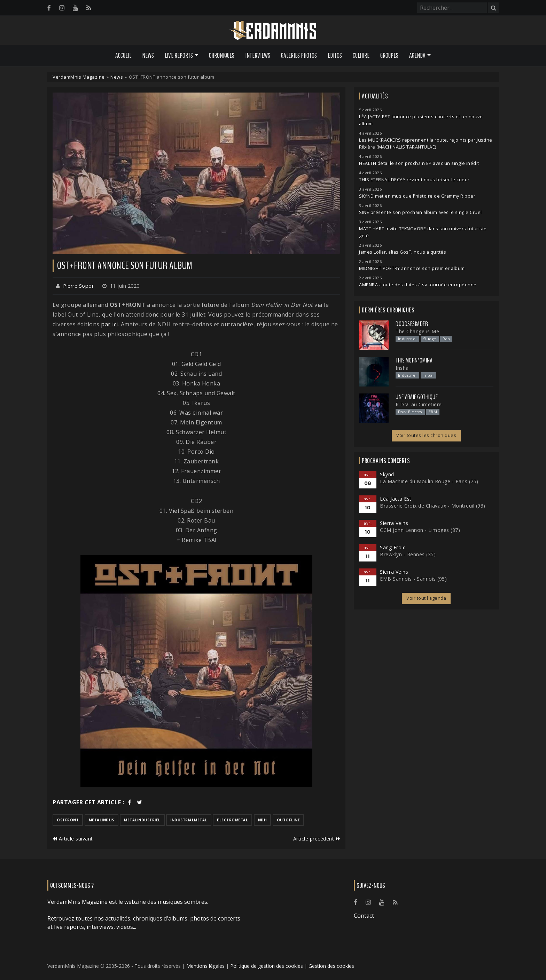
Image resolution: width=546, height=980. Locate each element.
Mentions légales (205, 966)
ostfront (68, 820)
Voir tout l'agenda (426, 598)
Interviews (258, 55)
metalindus (102, 820)
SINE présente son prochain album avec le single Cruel (420, 212)
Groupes (389, 55)
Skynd (387, 474)
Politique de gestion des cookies (267, 966)
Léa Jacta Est (396, 499)
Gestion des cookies (331, 966)
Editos (335, 55)
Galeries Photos (299, 55)
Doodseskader (412, 324)
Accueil (123, 55)
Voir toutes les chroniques (426, 435)
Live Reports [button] (179, 55)
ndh (263, 820)
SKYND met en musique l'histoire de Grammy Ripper (417, 196)
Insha (402, 368)
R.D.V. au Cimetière (419, 404)
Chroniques (222, 55)
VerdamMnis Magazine (79, 77)
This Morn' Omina (414, 360)
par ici (110, 324)
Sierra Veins (394, 523)
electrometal (232, 820)
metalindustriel (142, 820)
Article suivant (73, 839)
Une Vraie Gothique (417, 397)
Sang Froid (393, 547)
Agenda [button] (417, 55)
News (148, 55)
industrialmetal (189, 820)
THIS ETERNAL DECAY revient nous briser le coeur (414, 180)
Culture (361, 55)
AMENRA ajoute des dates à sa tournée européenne (418, 285)
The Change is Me (417, 331)
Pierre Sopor (78, 286)
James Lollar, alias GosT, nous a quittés (403, 252)
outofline (288, 820)
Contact (364, 916)
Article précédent (317, 839)
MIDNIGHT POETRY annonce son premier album (412, 268)
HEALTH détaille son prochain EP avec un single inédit (419, 163)
